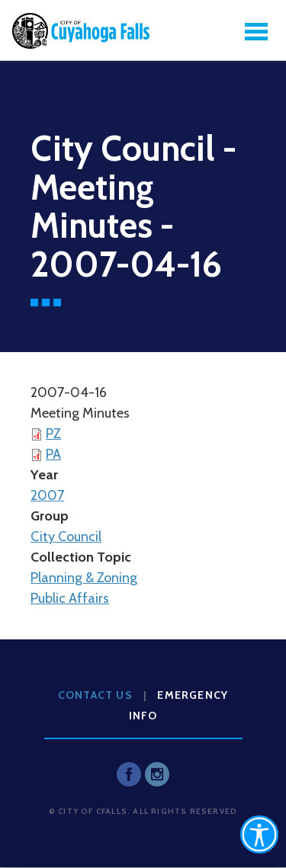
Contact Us (95, 695)
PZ (53, 434)
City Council (66, 536)
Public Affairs (70, 598)
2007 (47, 495)
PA (53, 454)
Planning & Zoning (84, 578)
